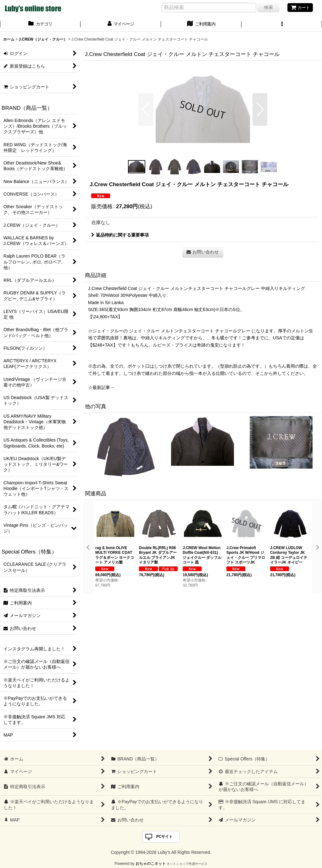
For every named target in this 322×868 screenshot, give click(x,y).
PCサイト (165, 837)
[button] (282, 25)
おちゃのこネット (151, 864)
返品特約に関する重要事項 (120, 235)
